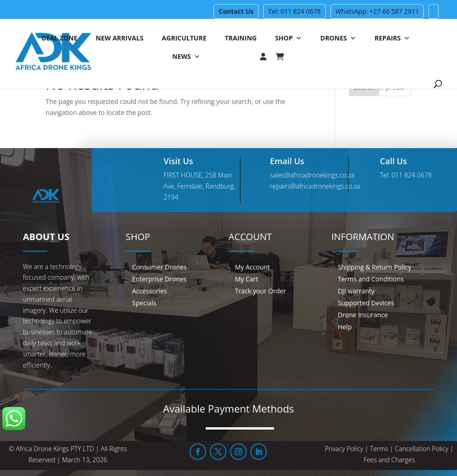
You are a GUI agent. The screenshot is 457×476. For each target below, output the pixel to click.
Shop (289, 38)
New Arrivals (120, 38)
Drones (338, 38)
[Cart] (284, 57)
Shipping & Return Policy (375, 267)
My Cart (247, 279)
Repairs (392, 38)
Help (345, 327)
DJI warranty (356, 291)
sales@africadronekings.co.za (312, 175)
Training (240, 38)
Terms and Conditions (371, 279)
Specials (144, 303)
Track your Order (261, 291)
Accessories (150, 291)
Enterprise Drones (159, 279)
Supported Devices (366, 303)
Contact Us (236, 11)
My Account (253, 267)
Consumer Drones (159, 267)
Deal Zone (59, 38)
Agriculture (184, 38)
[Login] (245, 57)
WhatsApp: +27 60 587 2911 (377, 11)
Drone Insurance (363, 315)
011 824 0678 (412, 175)
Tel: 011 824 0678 (295, 11)
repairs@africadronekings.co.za (315, 186)
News (186, 57)
